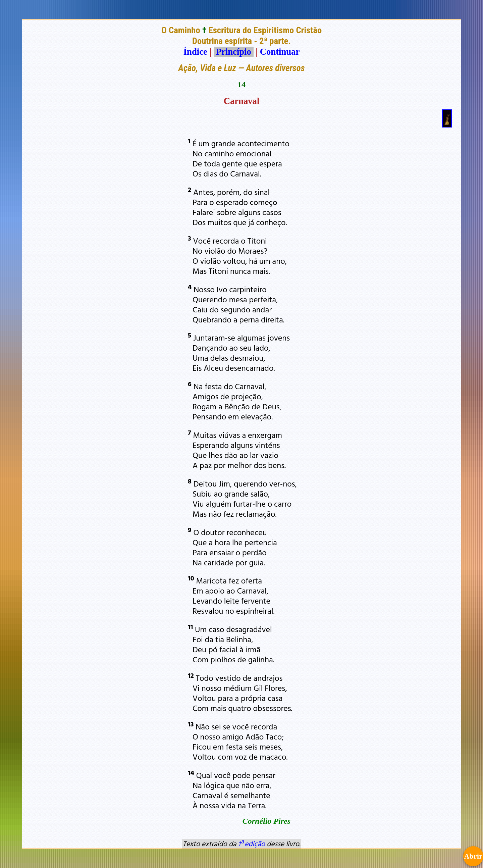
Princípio (233, 52)
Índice (195, 52)
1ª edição (252, 844)
